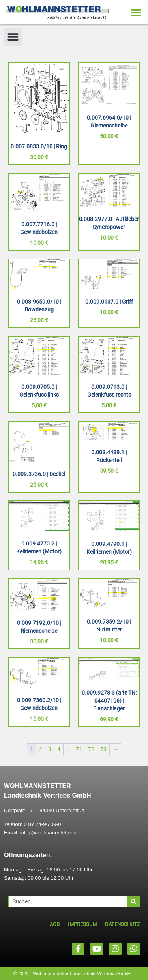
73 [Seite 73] (103, 749)
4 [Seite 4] (59, 749)
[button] (136, 12)
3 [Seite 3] (50, 749)
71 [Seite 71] (79, 749)
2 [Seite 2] (41, 749)
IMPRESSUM (82, 924)
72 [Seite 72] (91, 749)
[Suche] (133, 901)
